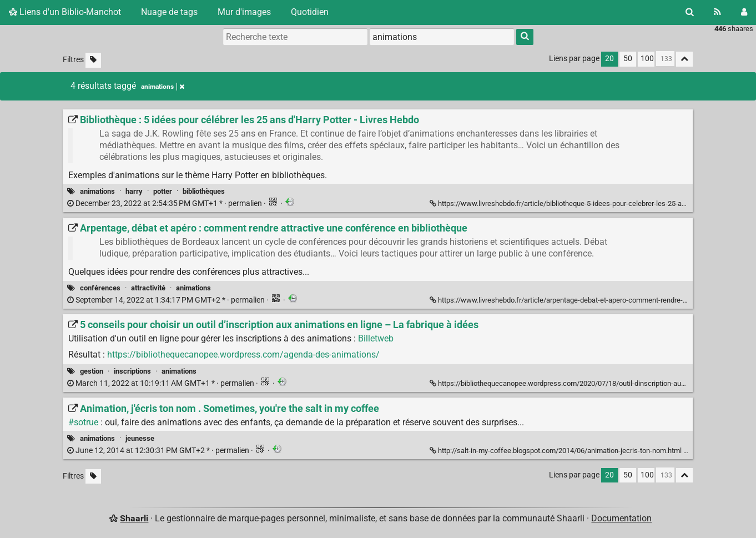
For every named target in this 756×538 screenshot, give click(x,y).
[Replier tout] (684, 59)
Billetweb (376, 338)
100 (647, 59)
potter (163, 191)
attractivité (148, 288)
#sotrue (83, 422)
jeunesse (140, 438)
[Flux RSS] (717, 12)
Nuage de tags (169, 12)
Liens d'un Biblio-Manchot (65, 12)
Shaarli (134, 518)
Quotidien (310, 12)
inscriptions (132, 371)
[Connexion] (744, 12)
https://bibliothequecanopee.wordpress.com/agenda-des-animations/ (243, 355)
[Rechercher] (690, 12)
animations (97, 191)
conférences (100, 288)
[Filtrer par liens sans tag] (93, 60)
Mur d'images (244, 12)
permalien (165, 203)
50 (628, 59)
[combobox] (442, 37)
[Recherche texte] (295, 37)
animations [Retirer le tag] (163, 87)
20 (609, 59)
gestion (92, 371)
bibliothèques (204, 191)
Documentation (621, 518)
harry (134, 191)
